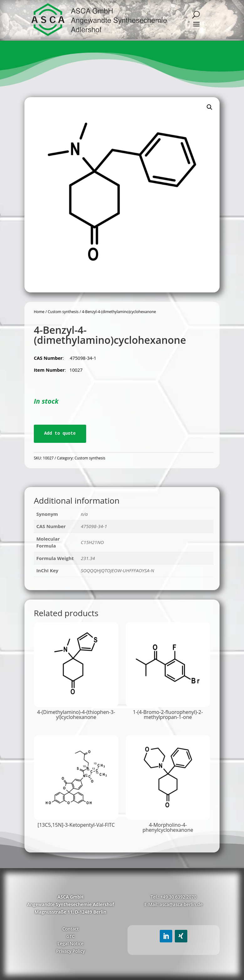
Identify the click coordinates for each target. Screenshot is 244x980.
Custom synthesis (63, 312)
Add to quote (60, 433)
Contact (70, 929)
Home (39, 312)
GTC (71, 936)
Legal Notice (71, 943)
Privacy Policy (70, 951)
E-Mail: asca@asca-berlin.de (174, 904)
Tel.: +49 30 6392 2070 (174, 897)
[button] (210, 107)
